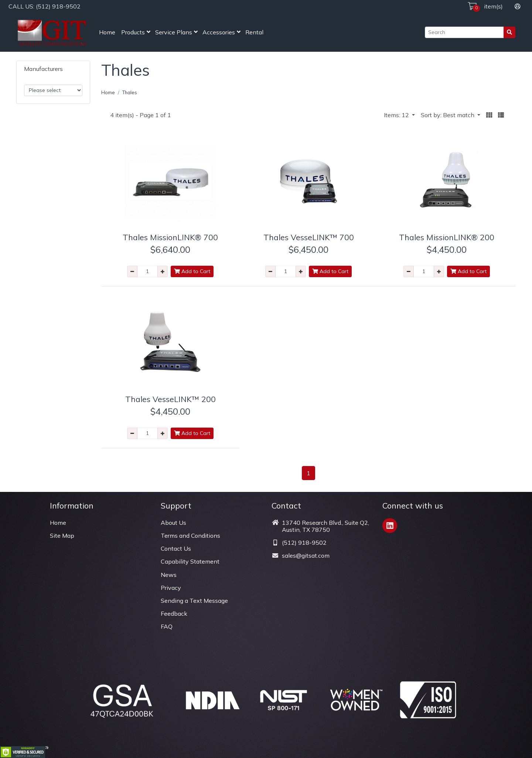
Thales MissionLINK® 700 (170, 237)
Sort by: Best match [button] (448, 115)
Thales (130, 92)
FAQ (167, 626)
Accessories (219, 32)
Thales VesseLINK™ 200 (170, 399)
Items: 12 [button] (397, 115)
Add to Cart (192, 271)
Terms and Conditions (190, 536)
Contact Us (176, 548)
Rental (254, 32)
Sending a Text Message (194, 601)
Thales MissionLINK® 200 (447, 237)
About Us (173, 523)
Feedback (174, 613)
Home (107, 32)
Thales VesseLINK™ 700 (309, 237)
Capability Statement (190, 561)
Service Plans (174, 32)
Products (133, 32)
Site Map (62, 536)
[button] (489, 115)
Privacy (171, 588)
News (169, 575)
